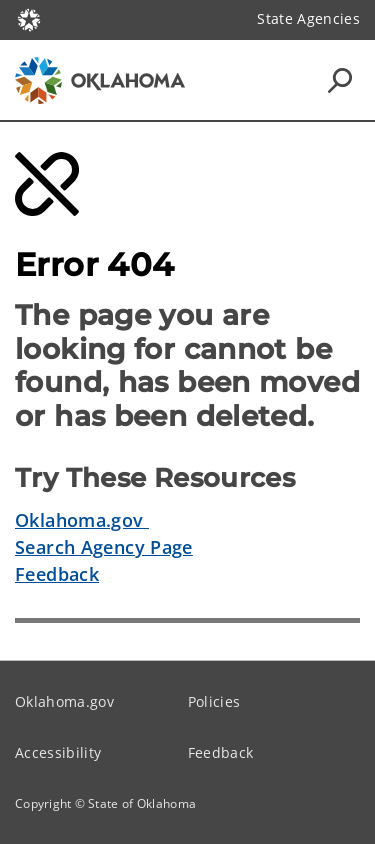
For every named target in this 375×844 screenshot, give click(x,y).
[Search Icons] (340, 80)
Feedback (57, 574)
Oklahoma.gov (82, 520)
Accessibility (58, 752)
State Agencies (308, 18)
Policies (214, 701)
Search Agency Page (104, 547)
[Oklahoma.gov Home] (29, 18)
